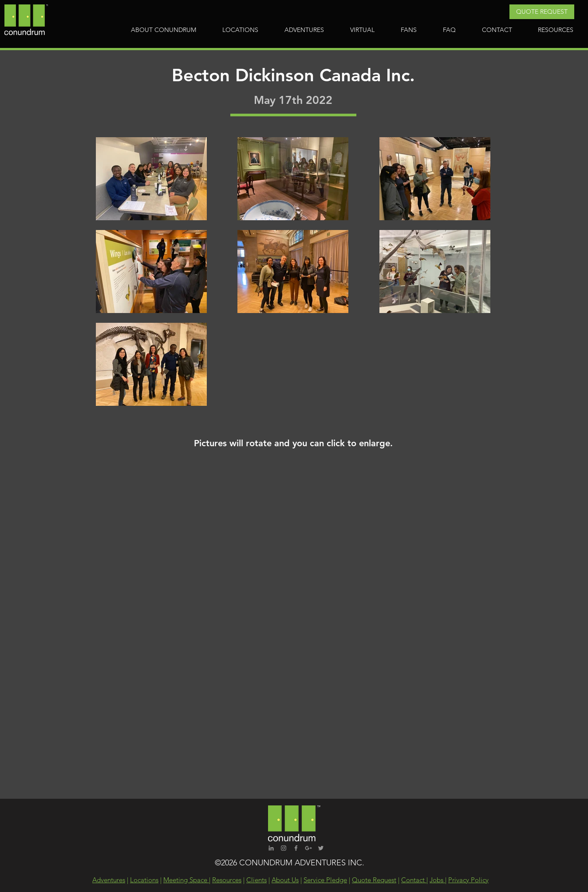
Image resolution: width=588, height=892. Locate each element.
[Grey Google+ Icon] (308, 848)
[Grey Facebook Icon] (296, 848)
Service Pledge (325, 880)
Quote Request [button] (374, 880)
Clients (257, 880)
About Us (285, 880)
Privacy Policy (468, 880)
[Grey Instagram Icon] (284, 848)
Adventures (109, 880)
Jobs (437, 880)
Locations (144, 880)
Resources (227, 880)
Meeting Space (186, 880)
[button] (542, 12)
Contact (414, 880)
